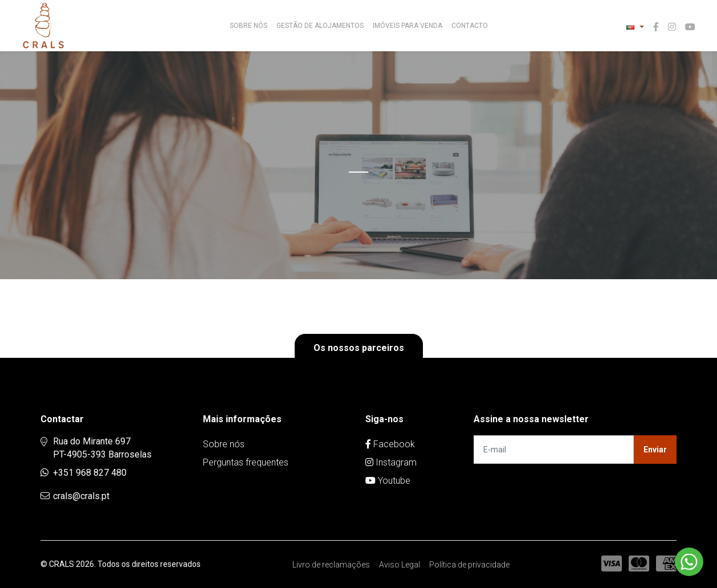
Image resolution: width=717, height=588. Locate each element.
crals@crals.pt (81, 496)
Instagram (391, 462)
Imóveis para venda (408, 26)
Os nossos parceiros (359, 348)
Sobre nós (248, 26)
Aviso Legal (400, 565)
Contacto (470, 26)
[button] (635, 27)
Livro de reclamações (331, 565)
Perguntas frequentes (246, 462)
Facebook (390, 444)
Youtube (388, 481)
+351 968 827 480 (90, 473)
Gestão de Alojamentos (320, 26)
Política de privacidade (469, 565)
